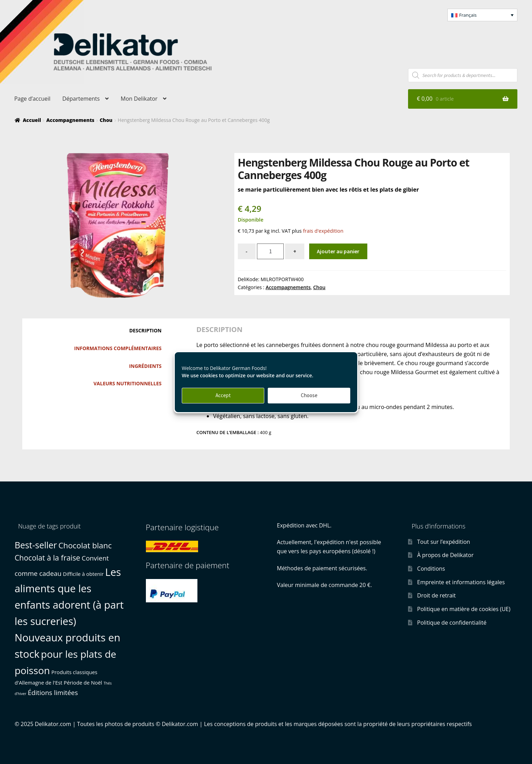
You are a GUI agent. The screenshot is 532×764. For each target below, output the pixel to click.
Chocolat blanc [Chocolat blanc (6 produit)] (85, 545)
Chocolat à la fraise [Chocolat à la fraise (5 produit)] (47, 558)
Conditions (431, 569)
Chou (106, 120)
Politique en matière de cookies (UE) (464, 609)
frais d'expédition (323, 231)
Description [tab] (145, 330)
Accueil (32, 120)
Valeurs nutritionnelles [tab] (128, 383)
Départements (81, 99)
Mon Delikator (139, 99)
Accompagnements (70, 120)
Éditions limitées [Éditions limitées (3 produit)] (53, 693)
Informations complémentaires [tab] (118, 348)
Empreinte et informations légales (461, 582)
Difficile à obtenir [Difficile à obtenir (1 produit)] (83, 574)
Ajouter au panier (338, 251)
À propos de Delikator (445, 555)
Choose (309, 395)
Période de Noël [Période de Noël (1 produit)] (83, 682)
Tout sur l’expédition (444, 542)
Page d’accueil (32, 99)
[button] (483, 15)
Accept (223, 395)
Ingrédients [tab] (145, 366)
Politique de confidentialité (452, 623)
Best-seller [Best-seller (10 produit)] (36, 545)
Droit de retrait (436, 595)
